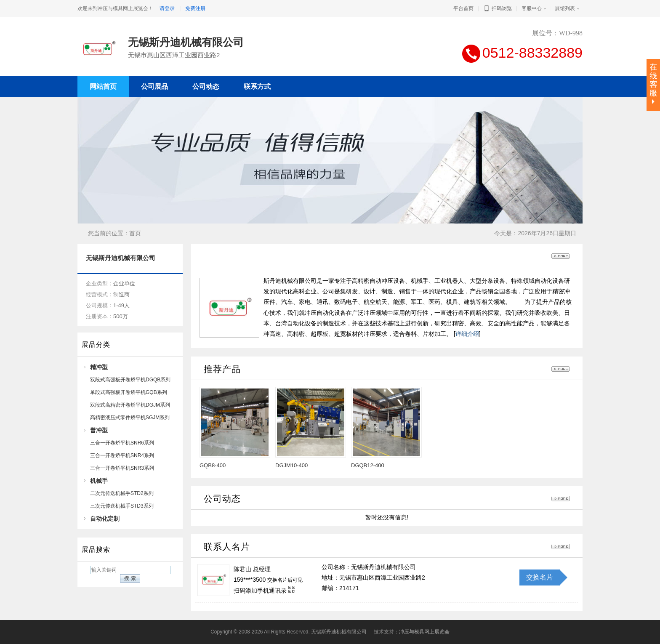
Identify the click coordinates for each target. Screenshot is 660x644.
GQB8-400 (213, 465)
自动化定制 (105, 519)
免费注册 (195, 8)
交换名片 (540, 577)
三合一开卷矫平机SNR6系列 (122, 443)
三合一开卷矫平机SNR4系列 (122, 455)
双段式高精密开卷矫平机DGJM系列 (130, 405)
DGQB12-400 (368, 465)
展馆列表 (565, 8)
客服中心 (532, 8)
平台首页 (463, 8)
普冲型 (99, 430)
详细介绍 (467, 334)
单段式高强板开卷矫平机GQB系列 (129, 392)
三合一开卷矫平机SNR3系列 (122, 468)
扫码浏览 (497, 8)
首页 (135, 233)
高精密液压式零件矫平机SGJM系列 (130, 418)
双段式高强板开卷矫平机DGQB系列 (130, 380)
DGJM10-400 (291, 465)
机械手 (99, 481)
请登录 (167, 8)
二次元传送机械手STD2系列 (122, 493)
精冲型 (99, 367)
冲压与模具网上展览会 (424, 632)
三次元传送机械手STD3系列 (122, 506)
